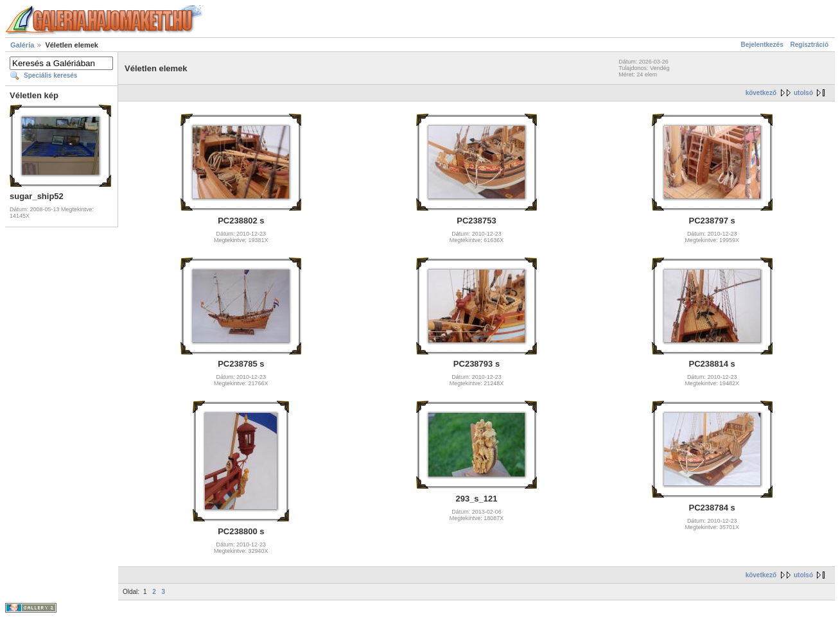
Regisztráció (809, 45)
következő (761, 93)
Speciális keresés (50, 75)
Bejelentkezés (762, 45)
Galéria (22, 45)
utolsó (803, 93)
